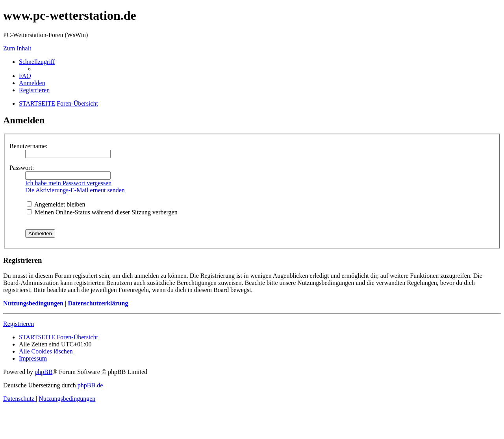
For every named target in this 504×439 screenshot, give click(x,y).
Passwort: (22, 168)
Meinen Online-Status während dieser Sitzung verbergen (102, 212)
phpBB (44, 372)
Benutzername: (29, 146)
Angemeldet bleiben (56, 204)
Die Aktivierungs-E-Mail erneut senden (75, 190)
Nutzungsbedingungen (33, 303)
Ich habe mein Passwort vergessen (68, 183)
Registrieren (19, 324)
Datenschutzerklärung (98, 303)
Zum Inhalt (17, 48)
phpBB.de (90, 385)
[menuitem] (25, 76)
